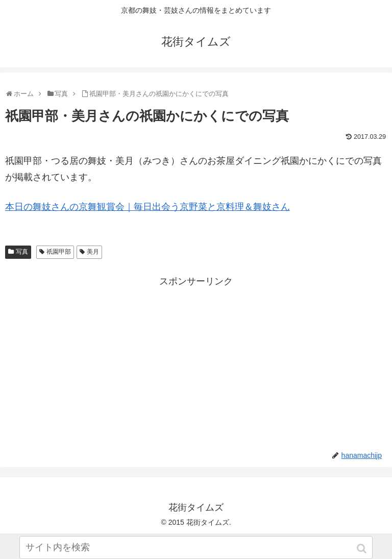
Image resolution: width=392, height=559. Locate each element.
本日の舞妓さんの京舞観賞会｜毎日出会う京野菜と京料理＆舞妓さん (148, 207)
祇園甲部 (59, 252)
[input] (196, 548)
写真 (22, 252)
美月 (93, 252)
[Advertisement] (196, 361)
